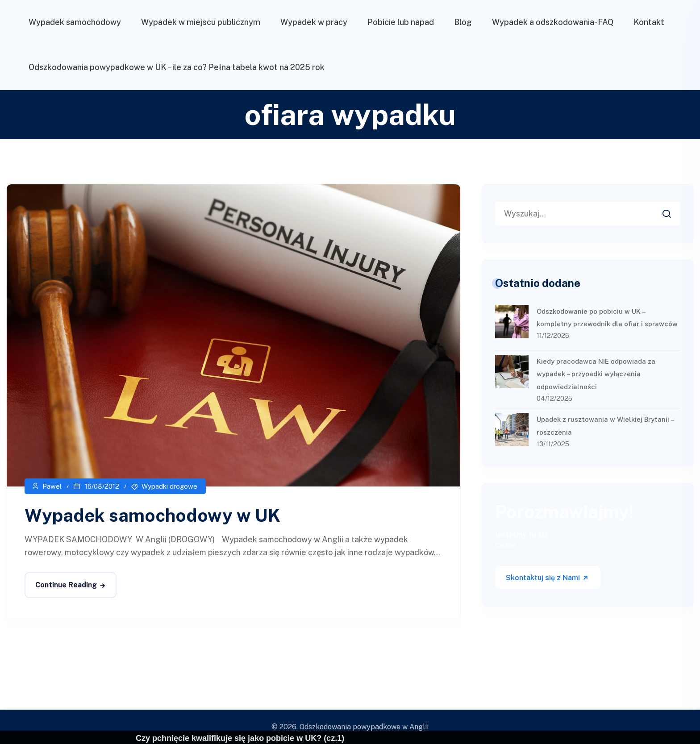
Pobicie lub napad (401, 22)
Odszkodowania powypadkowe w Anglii (364, 727)
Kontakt (649, 22)
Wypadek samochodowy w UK (152, 515)
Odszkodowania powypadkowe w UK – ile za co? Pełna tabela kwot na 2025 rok (177, 67)
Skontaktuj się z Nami (547, 578)
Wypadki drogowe (169, 486)
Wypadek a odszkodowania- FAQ (553, 22)
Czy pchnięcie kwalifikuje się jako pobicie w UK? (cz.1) (240, 738)
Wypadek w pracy (314, 22)
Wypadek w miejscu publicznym (201, 22)
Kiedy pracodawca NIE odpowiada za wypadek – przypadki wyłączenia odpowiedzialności (596, 374)
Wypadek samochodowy (75, 22)
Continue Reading (66, 585)
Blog (463, 22)
